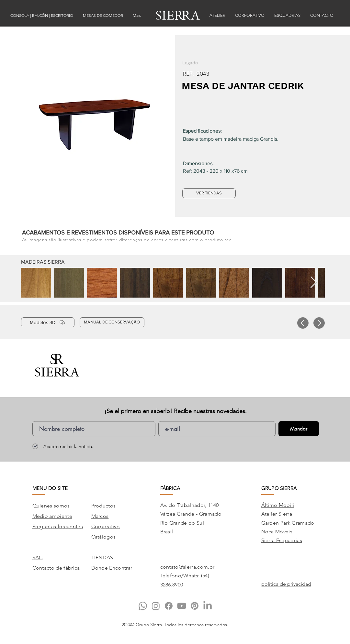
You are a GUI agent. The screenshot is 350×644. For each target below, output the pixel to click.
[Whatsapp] (143, 606)
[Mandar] (299, 429)
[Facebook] (169, 606)
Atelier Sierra (277, 514)
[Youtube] (182, 606)
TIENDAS (102, 557)
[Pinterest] (195, 606)
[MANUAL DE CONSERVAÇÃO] (112, 322)
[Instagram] (156, 606)
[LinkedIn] (208, 606)
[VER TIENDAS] (209, 193)
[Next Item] (314, 283)
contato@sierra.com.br (187, 567)
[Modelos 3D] (48, 322)
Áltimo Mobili (278, 505)
